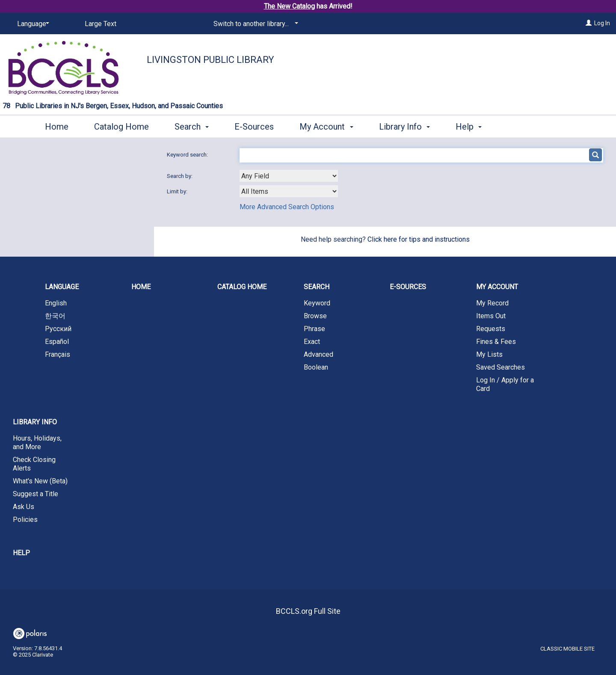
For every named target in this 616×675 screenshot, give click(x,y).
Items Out (491, 316)
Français (58, 354)
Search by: (180, 176)
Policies (25, 520)
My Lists (489, 354)
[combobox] (289, 176)
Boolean (316, 367)
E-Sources (254, 127)
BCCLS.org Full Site (308, 611)
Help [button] (469, 127)
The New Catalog (289, 6)
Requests (491, 329)
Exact (312, 342)
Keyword (317, 303)
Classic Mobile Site (567, 649)
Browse (315, 316)
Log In (602, 23)
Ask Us (24, 507)
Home (57, 127)
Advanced (318, 354)
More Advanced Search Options (287, 207)
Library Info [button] (404, 127)
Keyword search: (188, 155)
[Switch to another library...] (254, 24)
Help (21, 553)
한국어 (55, 316)
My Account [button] (326, 127)
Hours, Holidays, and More (37, 443)
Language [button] (62, 287)
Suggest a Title (36, 494)
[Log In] (589, 23)
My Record (492, 303)
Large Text (101, 24)
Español (57, 342)
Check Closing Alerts (34, 464)
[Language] (32, 24)
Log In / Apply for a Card (505, 384)
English (56, 303)
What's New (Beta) (40, 481)
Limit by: (178, 191)
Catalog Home (121, 127)
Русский (58, 329)
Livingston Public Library (210, 60)
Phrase (314, 329)
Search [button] (192, 127)
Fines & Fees (496, 342)
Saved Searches (500, 367)
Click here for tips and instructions (419, 239)
